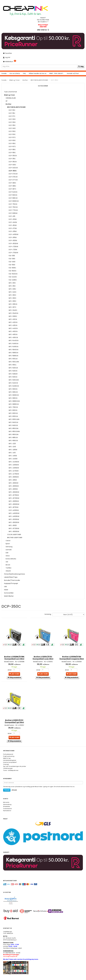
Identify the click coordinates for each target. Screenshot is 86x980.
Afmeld (14, 786)
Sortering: (48, 614)
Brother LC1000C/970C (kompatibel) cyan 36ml (43, 654)
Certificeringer (8, 765)
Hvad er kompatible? (10, 759)
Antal (10, 666)
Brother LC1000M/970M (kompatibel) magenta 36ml (72, 655)
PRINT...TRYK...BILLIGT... (57, 73)
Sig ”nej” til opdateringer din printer (15, 763)
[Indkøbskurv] (43, 61)
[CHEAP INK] (25, 10)
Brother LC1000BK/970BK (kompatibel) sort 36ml (14, 654)
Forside (4, 73)
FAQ (24, 73)
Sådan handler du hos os (38, 73)
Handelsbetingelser (10, 757)
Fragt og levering (9, 753)
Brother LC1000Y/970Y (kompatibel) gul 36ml (14, 717)
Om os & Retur (15, 73)
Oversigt (6, 761)
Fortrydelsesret (8, 751)
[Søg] (81, 66)
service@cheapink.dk (11, 952)
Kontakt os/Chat (73, 73)
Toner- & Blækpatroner (11, 767)
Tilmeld (7, 786)
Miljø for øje (7, 755)
